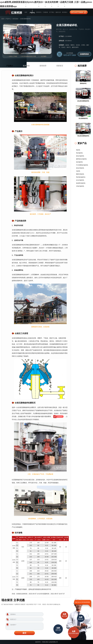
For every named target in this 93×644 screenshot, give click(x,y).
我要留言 (60, 66)
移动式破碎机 (80, 156)
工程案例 (45, 12)
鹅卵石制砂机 (80, 174)
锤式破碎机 (79, 162)
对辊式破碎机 (80, 186)
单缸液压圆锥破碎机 (83, 136)
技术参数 (26, 66)
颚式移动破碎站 (81, 177)
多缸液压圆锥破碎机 (83, 101)
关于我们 (52, 12)
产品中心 (32, 13)
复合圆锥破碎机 (83, 118)
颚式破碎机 (79, 153)
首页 (26, 12)
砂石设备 (15, 19)
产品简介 (10, 66)
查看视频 (59, 54)
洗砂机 (78, 171)
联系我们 (65, 12)
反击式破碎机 (80, 180)
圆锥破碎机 (83, 83)
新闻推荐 (43, 66)
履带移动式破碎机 (81, 159)
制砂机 (78, 150)
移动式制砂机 (80, 168)
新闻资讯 (39, 12)
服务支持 (58, 12)
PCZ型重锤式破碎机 (82, 165)
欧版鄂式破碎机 (81, 183)
